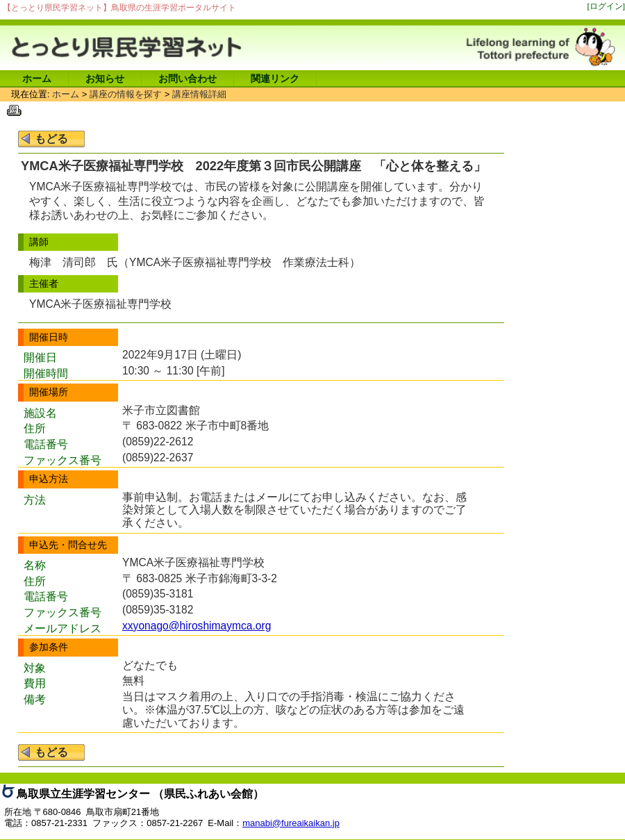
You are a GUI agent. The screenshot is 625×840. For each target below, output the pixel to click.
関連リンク (275, 79)
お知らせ (105, 79)
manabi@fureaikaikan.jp (291, 823)
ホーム (37, 79)
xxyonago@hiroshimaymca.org (197, 626)
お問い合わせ (187, 79)
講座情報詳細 (199, 94)
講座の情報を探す (126, 94)
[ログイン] (607, 6)
